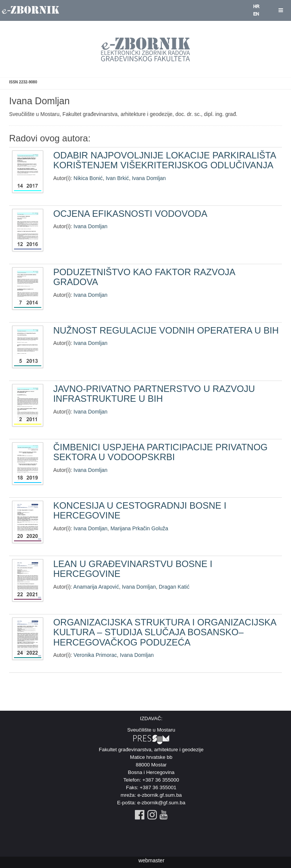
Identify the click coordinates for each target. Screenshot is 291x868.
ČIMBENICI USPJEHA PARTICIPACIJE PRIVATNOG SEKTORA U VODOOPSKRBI (160, 452)
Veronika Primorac (95, 655)
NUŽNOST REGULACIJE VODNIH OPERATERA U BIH (166, 330)
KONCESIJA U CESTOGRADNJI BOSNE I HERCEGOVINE (140, 510)
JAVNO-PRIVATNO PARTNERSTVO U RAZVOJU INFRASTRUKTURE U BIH (154, 394)
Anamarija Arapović (96, 587)
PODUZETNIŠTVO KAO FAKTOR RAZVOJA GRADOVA (144, 277)
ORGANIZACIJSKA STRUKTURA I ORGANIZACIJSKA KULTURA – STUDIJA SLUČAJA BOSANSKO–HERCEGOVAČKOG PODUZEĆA (164, 632)
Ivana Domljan (149, 178)
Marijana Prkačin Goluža (139, 528)
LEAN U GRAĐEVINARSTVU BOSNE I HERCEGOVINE (133, 569)
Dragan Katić (174, 587)
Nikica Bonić (88, 178)
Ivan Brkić (117, 178)
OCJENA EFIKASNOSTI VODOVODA (130, 214)
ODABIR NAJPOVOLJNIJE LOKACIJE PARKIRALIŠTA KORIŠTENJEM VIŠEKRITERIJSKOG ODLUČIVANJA (164, 160)
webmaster (151, 860)
